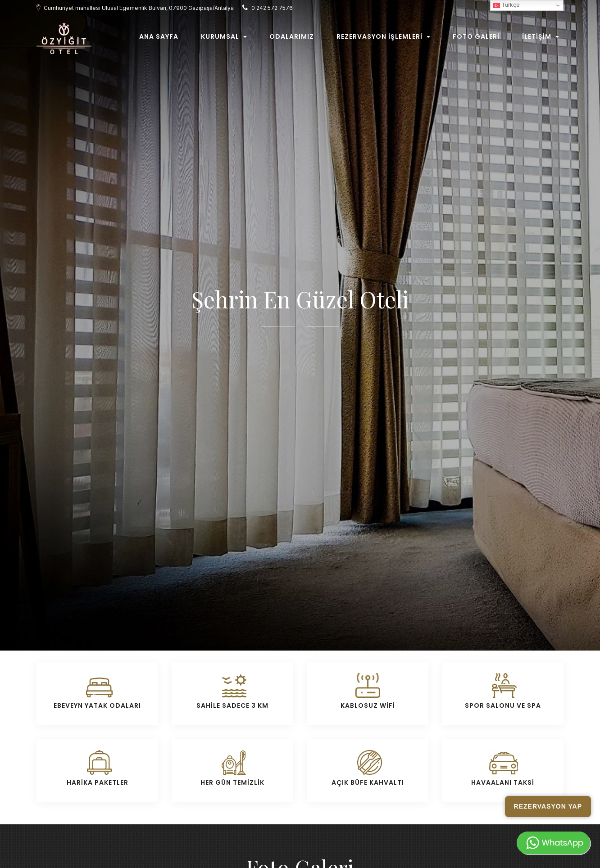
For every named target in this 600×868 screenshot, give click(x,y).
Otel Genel (392, 606)
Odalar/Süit (263, 606)
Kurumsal (224, 39)
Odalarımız (292, 39)
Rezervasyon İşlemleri (383, 39)
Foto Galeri (476, 39)
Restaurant (329, 606)
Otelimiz (203, 606)
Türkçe (506, 6)
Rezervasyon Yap (548, 806)
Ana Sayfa (159, 39)
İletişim (541, 39)
